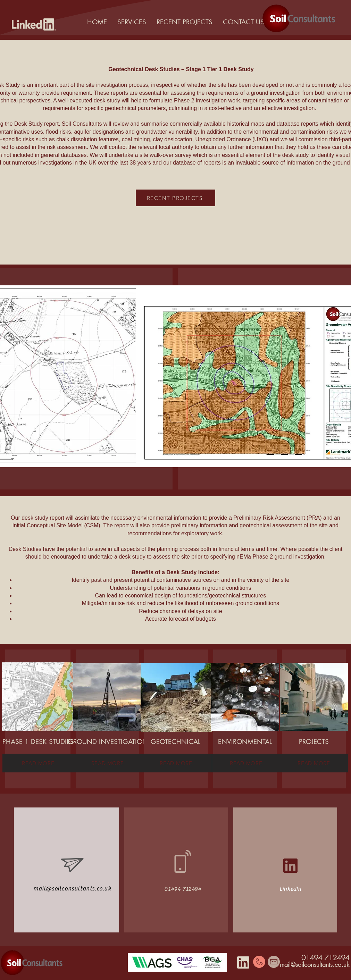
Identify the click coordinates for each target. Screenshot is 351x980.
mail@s (289, 964)
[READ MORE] (38, 763)
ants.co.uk (336, 964)
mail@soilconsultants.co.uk (72, 889)
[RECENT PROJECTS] (175, 198)
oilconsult (310, 964)
